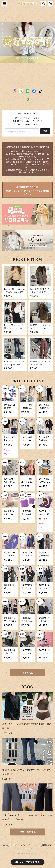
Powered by (28, 853)
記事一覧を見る (28, 832)
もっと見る (28, 673)
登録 (45, 131)
